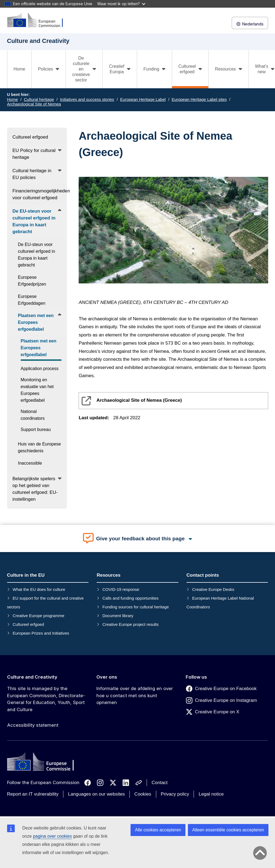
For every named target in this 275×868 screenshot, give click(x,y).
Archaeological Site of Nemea (34, 104)
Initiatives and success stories (87, 99)
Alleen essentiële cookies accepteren (228, 830)
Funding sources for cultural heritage (136, 607)
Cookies (143, 794)
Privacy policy (175, 794)
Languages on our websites (96, 794)
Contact (160, 783)
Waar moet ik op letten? (121, 4)
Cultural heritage (39, 99)
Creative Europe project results (131, 624)
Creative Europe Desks (213, 589)
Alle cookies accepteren (158, 830)
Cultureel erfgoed (28, 624)
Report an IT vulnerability (33, 794)
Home (20, 69)
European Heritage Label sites (199, 99)
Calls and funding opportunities (131, 598)
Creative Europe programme (38, 616)
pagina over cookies (52, 836)
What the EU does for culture (39, 589)
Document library (118, 616)
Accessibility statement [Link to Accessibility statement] (33, 725)
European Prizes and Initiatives (41, 633)
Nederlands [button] (250, 24)
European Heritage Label (143, 99)
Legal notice (211, 794)
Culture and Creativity (32, 677)
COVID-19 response (121, 589)
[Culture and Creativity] (39, 20)
